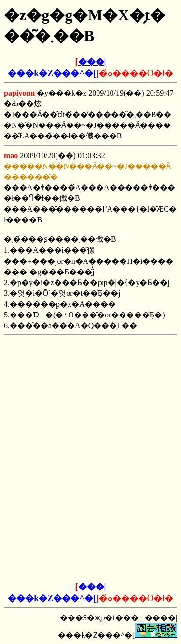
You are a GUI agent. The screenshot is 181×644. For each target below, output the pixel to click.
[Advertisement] (91, 399)
